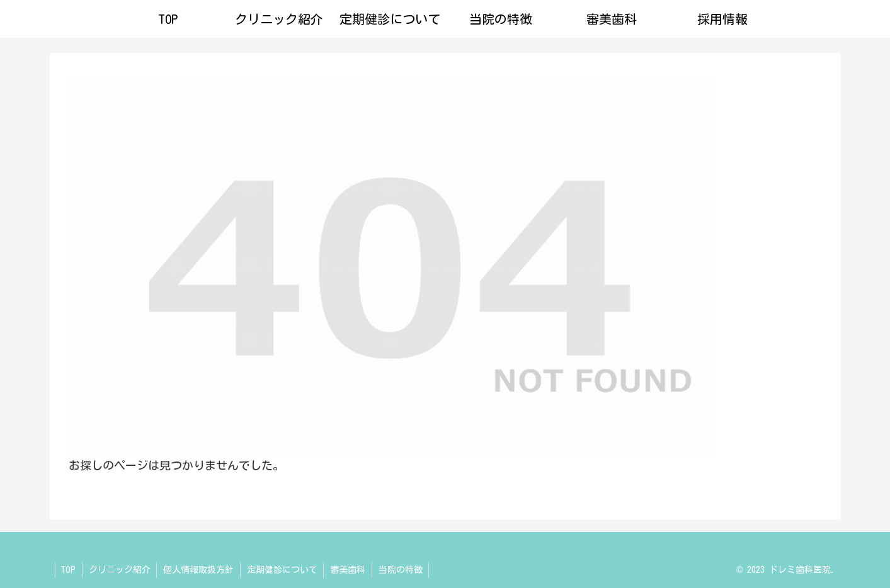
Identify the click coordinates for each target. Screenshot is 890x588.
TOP (69, 570)
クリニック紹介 (120, 570)
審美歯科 (350, 570)
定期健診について (283, 570)
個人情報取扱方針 (200, 570)
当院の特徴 (402, 570)
